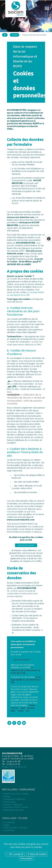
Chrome (14, 708)
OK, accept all (15, 854)
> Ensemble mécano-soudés (15, 807)
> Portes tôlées (9, 802)
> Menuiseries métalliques (14, 799)
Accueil (14, 35)
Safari (13, 711)
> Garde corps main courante (15, 794)
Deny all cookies (37, 854)
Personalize (26, 858)
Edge (23, 708)
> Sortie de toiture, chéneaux (15, 828)
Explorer (31, 708)
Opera (21, 711)
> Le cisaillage (8, 822)
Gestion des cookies (26, 545)
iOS (27, 711)
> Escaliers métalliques (12, 805)
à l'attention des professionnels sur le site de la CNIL (26, 670)
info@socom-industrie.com (14, 767)
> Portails (6, 796)
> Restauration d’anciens (13, 810)
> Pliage (6, 825)
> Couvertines (8, 830)
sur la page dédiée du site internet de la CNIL (26, 680)
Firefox (32, 705)
